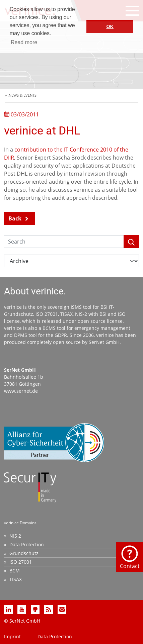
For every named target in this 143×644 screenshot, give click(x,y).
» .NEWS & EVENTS (21, 95)
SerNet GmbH (104, 342)
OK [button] (110, 26)
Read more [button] (24, 42)
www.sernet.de (21, 391)
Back (15, 218)
